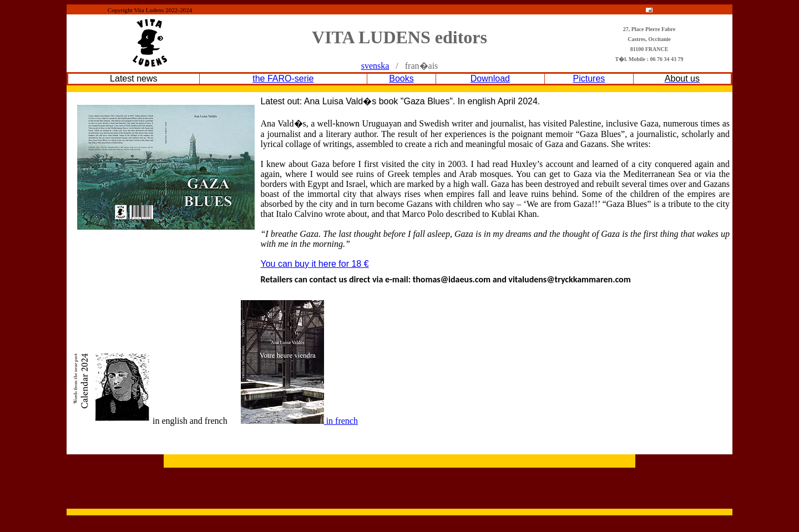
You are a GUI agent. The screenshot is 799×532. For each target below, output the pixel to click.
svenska (375, 66)
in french (299, 421)
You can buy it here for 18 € (314, 264)
